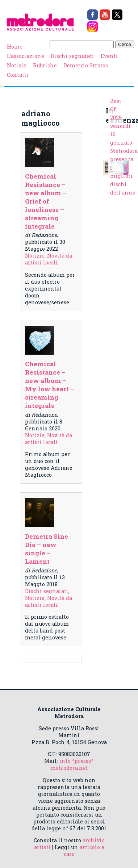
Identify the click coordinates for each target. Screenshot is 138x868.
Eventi (109, 56)
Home (15, 47)
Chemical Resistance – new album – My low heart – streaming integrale (50, 385)
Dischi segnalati (72, 56)
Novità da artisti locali (49, 259)
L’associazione (26, 56)
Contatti (18, 75)
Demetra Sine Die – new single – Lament (47, 549)
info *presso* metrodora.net (72, 764)
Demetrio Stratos (86, 65)
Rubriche (45, 65)
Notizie (17, 65)
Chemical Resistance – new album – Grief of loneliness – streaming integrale (46, 201)
